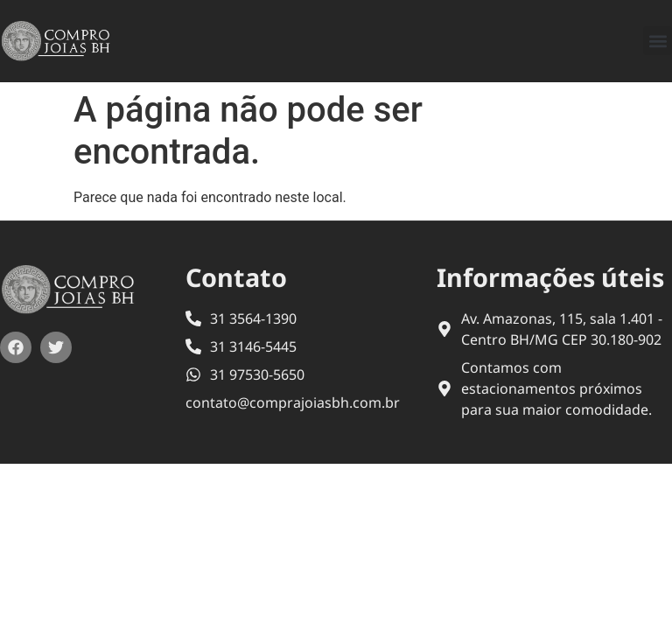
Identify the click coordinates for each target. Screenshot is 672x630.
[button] (658, 41)
